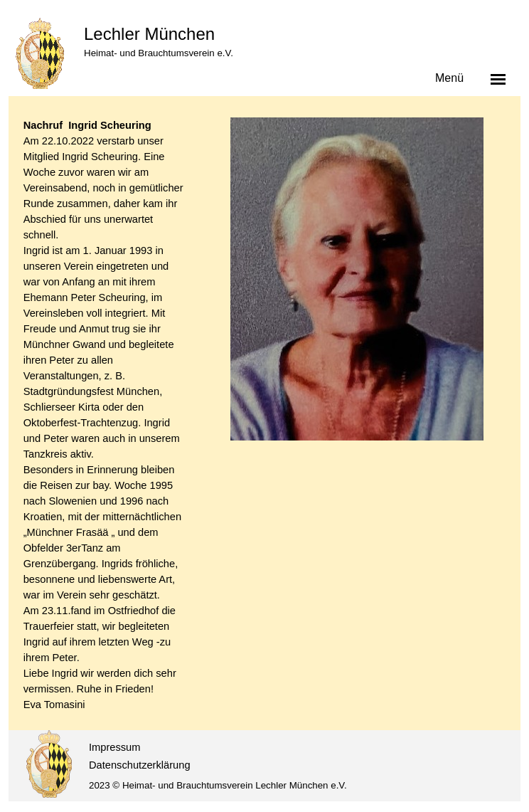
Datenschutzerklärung (140, 765)
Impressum (114, 747)
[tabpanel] (105, 415)
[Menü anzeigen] (498, 79)
